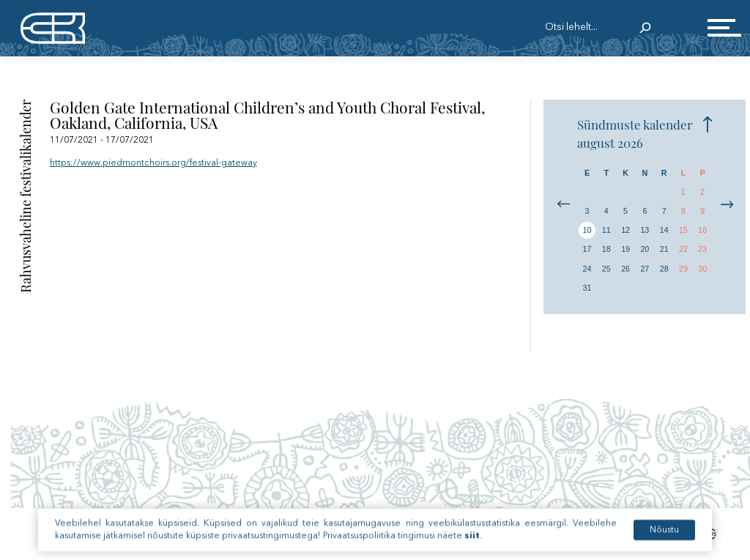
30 (702, 269)
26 (625, 269)
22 (683, 249)
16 (702, 230)
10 (587, 230)
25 (606, 269)
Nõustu (664, 541)
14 (664, 230)
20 (645, 249)
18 (606, 249)
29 (683, 269)
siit (472, 547)
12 (625, 230)
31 (587, 288)
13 (645, 230)
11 (606, 230)
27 (645, 269)
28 (664, 269)
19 (625, 249)
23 (702, 249)
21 (664, 249)
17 (587, 249)
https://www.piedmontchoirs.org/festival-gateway (153, 163)
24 (587, 269)
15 (683, 230)
